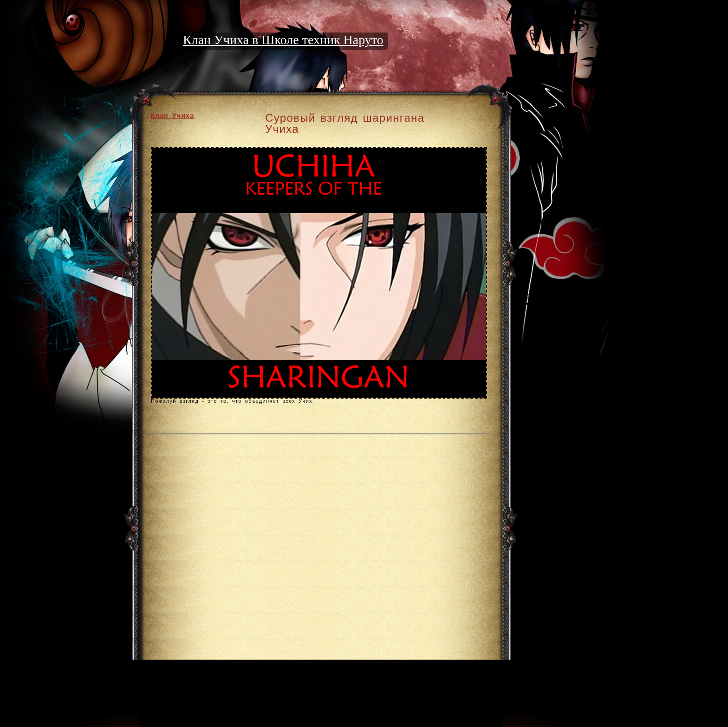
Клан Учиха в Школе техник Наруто (283, 40)
